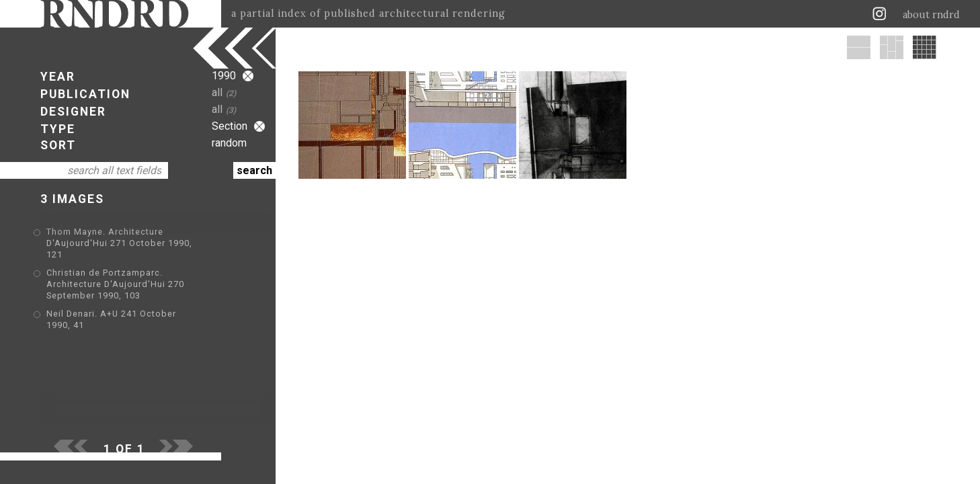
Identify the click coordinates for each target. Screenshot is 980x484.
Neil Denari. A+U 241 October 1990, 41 (131, 292)
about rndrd (931, 15)
